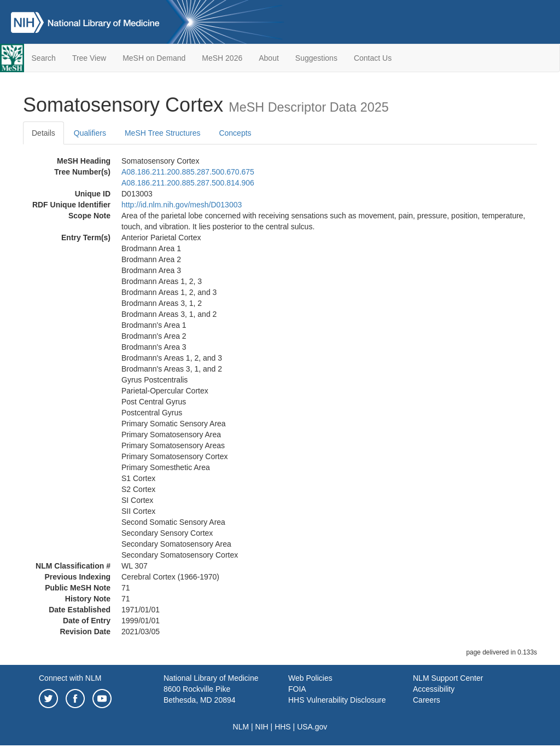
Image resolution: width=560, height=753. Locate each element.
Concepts (235, 133)
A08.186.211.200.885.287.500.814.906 (188, 183)
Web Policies (310, 678)
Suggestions (316, 58)
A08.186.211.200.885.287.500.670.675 (188, 172)
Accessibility (434, 689)
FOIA (297, 689)
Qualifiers (90, 133)
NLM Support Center (448, 678)
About (269, 58)
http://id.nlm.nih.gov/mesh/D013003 (182, 205)
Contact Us (373, 58)
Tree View (89, 58)
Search (44, 58)
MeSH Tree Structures (163, 133)
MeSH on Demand (154, 58)
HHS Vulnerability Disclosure (337, 700)
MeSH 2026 (222, 58)
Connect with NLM (70, 678)
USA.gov (312, 727)
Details (43, 133)
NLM (241, 727)
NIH (262, 727)
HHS (283, 727)
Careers (427, 700)
